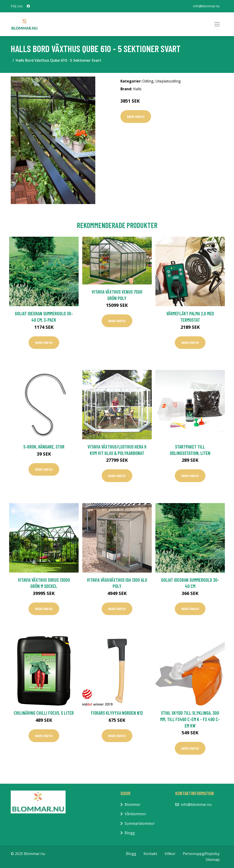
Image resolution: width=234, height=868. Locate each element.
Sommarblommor (140, 823)
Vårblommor (135, 814)
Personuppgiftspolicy (201, 854)
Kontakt (150, 854)
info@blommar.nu (206, 6)
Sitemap (213, 860)
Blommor (133, 804)
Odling (148, 81)
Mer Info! (136, 117)
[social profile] (28, 6)
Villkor (170, 854)
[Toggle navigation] (217, 24)
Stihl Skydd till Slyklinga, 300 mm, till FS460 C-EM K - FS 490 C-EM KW (190, 719)
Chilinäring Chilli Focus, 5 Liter (44, 713)
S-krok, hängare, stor (44, 447)
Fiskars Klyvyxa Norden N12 (117, 713)
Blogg (130, 833)
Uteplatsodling (168, 81)
